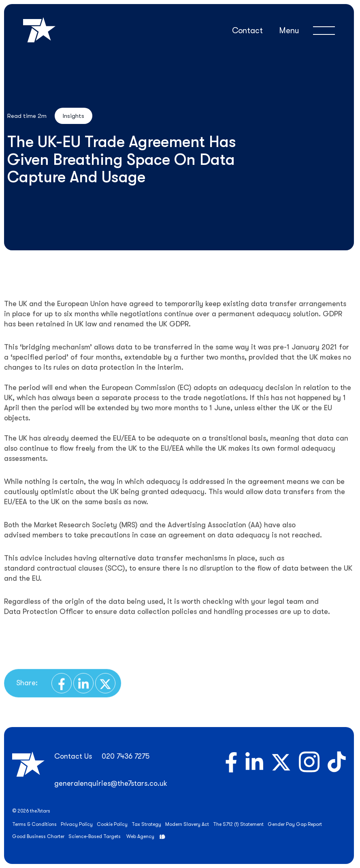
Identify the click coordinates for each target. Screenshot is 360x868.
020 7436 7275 (126, 756)
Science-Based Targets (95, 836)
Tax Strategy (146, 824)
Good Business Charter (38, 836)
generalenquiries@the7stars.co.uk (111, 783)
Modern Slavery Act (187, 824)
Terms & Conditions (34, 824)
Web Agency (140, 836)
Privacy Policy (77, 824)
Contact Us (73, 756)
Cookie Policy (112, 824)
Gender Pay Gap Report (295, 824)
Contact (247, 31)
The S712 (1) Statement (238, 824)
